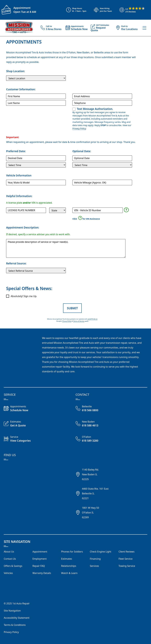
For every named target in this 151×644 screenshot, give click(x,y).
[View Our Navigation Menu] (144, 28)
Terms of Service (79, 321)
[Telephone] (102, 103)
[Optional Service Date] (102, 158)
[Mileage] (102, 182)
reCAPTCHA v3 (92, 319)
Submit (72, 308)
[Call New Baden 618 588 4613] (94, 424)
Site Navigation (12, 611)
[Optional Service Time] (102, 165)
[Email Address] (102, 96)
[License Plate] (26, 210)
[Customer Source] (36, 271)
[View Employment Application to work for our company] (101, 10)
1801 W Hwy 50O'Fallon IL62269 (91, 513)
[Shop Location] (36, 78)
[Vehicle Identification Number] (98, 210)
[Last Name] (36, 103)
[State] (57, 210)
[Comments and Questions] (66, 248)
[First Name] (36, 96)
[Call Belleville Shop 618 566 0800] (94, 409)
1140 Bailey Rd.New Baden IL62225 (90, 474)
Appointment (22, 8)
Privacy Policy (79, 128)
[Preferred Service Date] (36, 158)
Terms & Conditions (15, 625)
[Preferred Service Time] (36, 165)
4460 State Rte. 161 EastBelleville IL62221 (95, 493)
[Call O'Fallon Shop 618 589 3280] (94, 439)
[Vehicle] (36, 182)
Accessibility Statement (17, 618)
